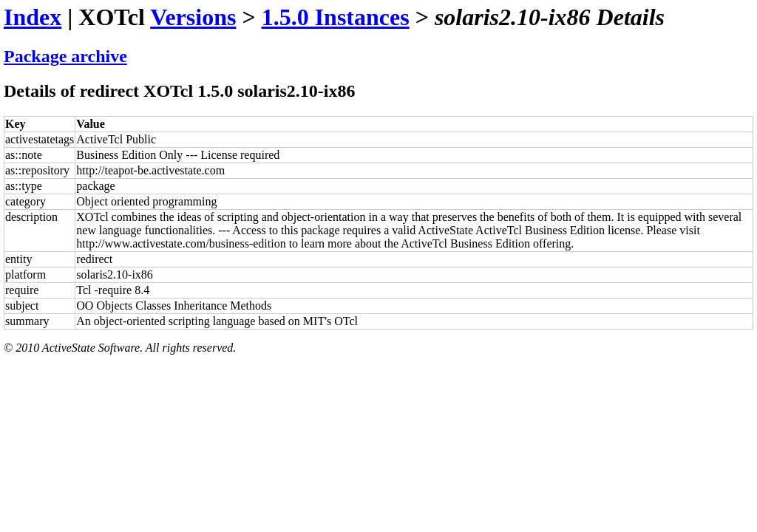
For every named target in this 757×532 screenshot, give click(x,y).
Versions (193, 17)
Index (33, 17)
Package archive (65, 56)
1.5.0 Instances (336, 17)
